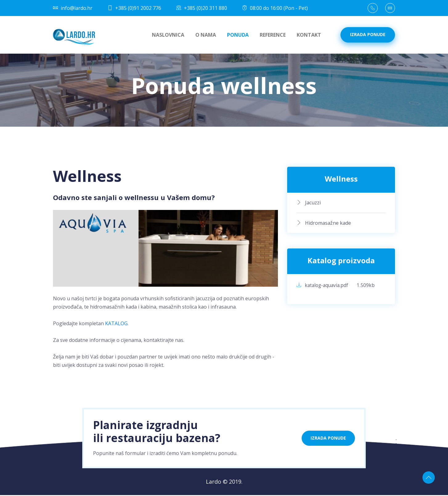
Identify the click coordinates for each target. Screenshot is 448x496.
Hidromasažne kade (324, 223)
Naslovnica (168, 36)
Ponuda (238, 36)
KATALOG (116, 324)
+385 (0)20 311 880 (202, 9)
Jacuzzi (309, 203)
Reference (273, 36)
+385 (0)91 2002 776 (134, 9)
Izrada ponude (368, 35)
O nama (206, 36)
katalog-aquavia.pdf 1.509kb (337, 286)
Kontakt (309, 36)
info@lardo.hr (73, 9)
